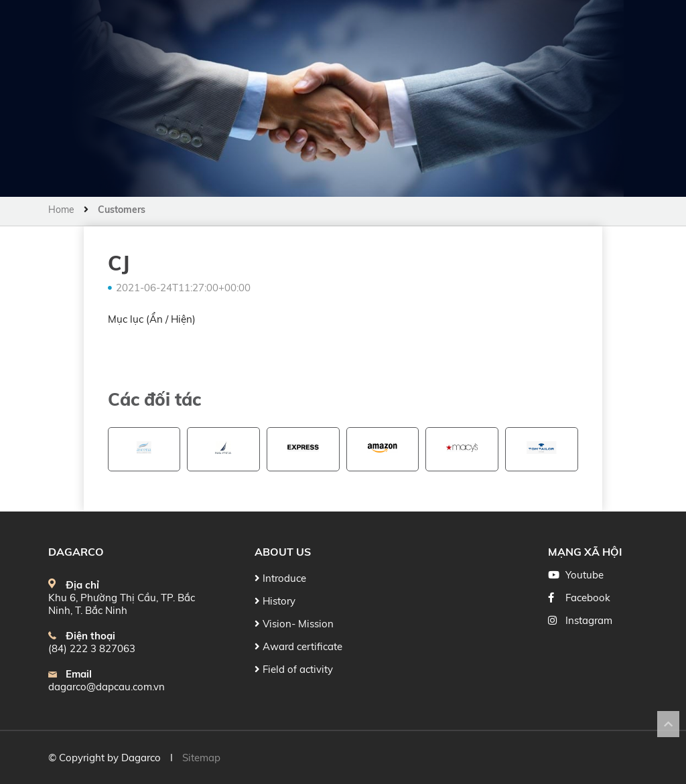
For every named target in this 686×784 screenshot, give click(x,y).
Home (63, 210)
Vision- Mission (294, 624)
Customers (122, 210)
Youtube (585, 575)
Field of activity (294, 669)
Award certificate (298, 646)
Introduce (280, 578)
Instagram (589, 620)
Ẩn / (160, 319)
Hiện (182, 319)
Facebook (588, 598)
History (275, 601)
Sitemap (201, 758)
